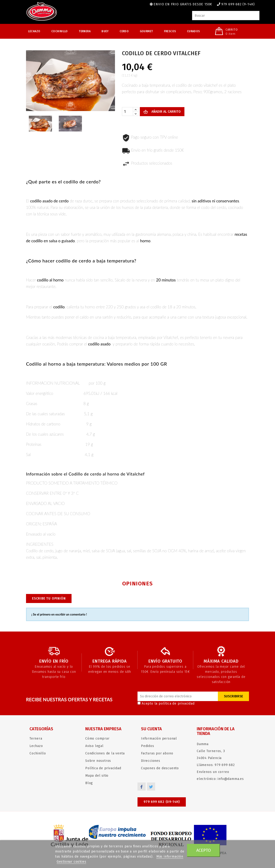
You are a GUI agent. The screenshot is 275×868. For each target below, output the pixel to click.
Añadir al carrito (166, 112)
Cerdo (124, 31)
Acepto (204, 850)
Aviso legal (94, 746)
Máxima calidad (221, 661)
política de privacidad (177, 704)
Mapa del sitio (97, 776)
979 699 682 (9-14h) (238, 4)
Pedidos (148, 746)
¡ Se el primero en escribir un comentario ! (59, 614)
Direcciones (151, 761)
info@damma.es (231, 779)
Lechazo (34, 31)
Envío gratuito (165, 661)
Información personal (159, 739)
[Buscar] (226, 16)
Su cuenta (151, 729)
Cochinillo (60, 31)
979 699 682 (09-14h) (162, 802)
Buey (105, 31)
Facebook (142, 787)
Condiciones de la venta (105, 753)
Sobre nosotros (98, 761)
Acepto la (166, 704)
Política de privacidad (103, 768)
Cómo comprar (97, 739)
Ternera (85, 31)
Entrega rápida (110, 661)
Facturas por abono (157, 753)
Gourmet (146, 31)
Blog (89, 783)
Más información (170, 857)
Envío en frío (54, 661)
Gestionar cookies (72, 862)
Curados (193, 31)
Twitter (151, 787)
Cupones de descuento (160, 768)
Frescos (170, 31)
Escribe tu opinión (49, 598)
